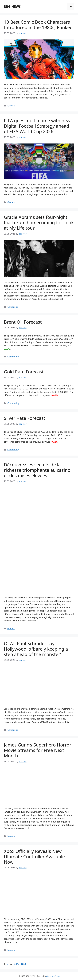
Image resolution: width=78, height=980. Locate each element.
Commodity (13, 357)
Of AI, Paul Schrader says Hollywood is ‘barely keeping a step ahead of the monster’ (36, 649)
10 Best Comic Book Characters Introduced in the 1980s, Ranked (38, 25)
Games (11, 202)
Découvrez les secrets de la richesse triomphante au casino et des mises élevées (37, 470)
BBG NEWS (12, 6)
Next (25, 964)
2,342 (16, 964)
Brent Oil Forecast (23, 322)
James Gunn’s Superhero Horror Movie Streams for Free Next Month (38, 750)
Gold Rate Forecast (24, 372)
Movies (11, 106)
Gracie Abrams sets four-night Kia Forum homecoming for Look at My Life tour (39, 222)
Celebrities (13, 307)
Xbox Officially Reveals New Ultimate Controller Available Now (34, 857)
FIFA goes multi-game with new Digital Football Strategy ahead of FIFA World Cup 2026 (37, 126)
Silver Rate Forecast (25, 418)
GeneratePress (53, 976)
